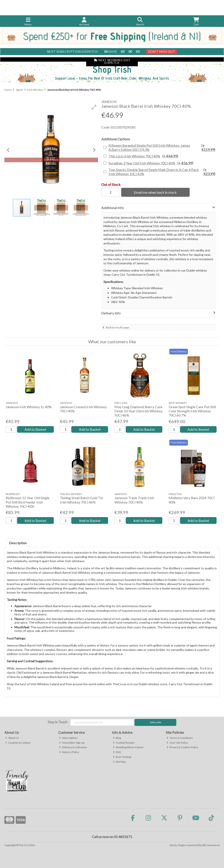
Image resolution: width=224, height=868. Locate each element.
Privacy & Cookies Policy (182, 747)
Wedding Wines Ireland (128, 747)
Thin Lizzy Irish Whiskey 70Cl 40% (143, 156)
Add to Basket (35, 429)
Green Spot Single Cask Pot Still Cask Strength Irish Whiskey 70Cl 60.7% (192, 411)
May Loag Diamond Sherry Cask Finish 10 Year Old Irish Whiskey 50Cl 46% (138, 411)
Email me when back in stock (155, 192)
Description (18, 543)
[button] (94, 107)
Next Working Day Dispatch (112, 62)
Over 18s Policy (177, 743)
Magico (182, 845)
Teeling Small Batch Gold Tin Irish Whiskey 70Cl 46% (81, 500)
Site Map (119, 762)
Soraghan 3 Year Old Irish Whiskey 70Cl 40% (151, 163)
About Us (12, 738)
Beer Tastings (122, 757)
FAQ (117, 752)
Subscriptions (68, 738)
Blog (117, 738)
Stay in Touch (58, 722)
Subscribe (156, 722)
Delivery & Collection (73, 747)
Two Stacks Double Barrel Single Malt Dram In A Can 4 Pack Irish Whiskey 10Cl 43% (162, 172)
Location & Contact (18, 743)
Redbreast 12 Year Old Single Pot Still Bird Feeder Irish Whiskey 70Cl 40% (28, 502)
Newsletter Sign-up (72, 743)
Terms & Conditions (180, 738)
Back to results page (117, 327)
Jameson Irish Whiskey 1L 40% (29, 407)
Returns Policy (69, 752)
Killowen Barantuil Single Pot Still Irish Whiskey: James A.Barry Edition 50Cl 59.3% (162, 147)
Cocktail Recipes (124, 743)
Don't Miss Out (162, 51)
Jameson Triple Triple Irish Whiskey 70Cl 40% (134, 500)
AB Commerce (211, 845)
